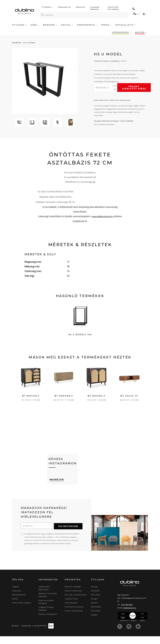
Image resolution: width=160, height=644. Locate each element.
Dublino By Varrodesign (113, 8)
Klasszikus (96, 603)
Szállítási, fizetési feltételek (46, 617)
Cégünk (15, 594)
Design (94, 607)
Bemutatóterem (19, 603)
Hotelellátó (125, 25)
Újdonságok (122, 32)
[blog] (138, 634)
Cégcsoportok (64, 7)
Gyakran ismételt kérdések (46, 610)
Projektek (47, 7)
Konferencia (87, 25)
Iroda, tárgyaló (71, 611)
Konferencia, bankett (74, 615)
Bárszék (50, 25)
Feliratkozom (68, 534)
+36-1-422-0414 (127, 612)
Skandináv (96, 619)
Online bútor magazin (22, 611)
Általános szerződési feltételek (48, 603)
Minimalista (96, 615)
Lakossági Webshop (95, 8)
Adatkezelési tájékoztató (44, 596)
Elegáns (94, 623)
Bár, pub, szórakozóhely (75, 603)
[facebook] (120, 634)
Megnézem (56, 488)
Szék (35, 25)
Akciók (141, 32)
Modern (94, 611)
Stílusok (19, 25)
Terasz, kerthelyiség (74, 619)
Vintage (94, 594)
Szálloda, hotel (71, 607)
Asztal (67, 25)
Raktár (15, 607)
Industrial (95, 599)
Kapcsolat (81, 7)
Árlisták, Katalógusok (48, 622)
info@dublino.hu (129, 615)
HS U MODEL (29, 43)
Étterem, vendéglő (73, 594)
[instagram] (129, 634)
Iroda (106, 25)
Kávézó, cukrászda (73, 599)
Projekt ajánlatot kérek (134, 87)
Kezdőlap (17, 43)
